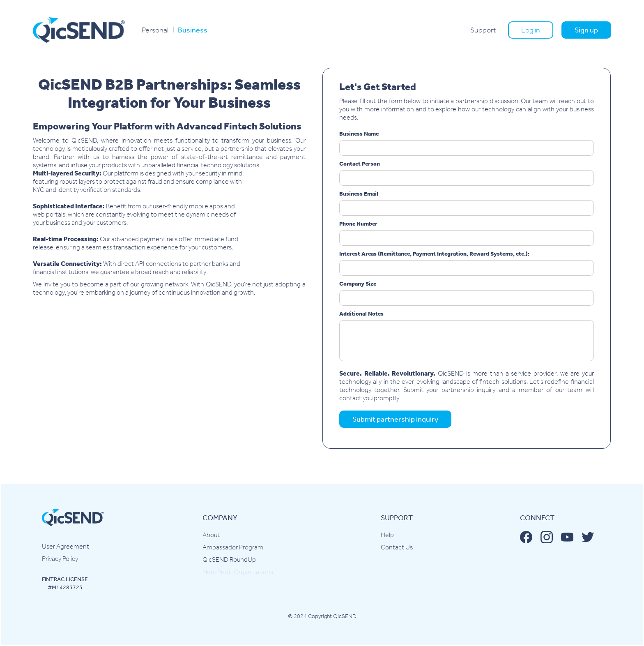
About (211, 535)
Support (483, 30)
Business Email (359, 194)
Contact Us (397, 547)
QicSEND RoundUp (229, 559)
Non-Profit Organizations (238, 572)
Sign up (586, 30)
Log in (531, 30)
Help (387, 535)
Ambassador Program (233, 547)
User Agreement (66, 546)
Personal (155, 30)
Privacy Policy (60, 559)
